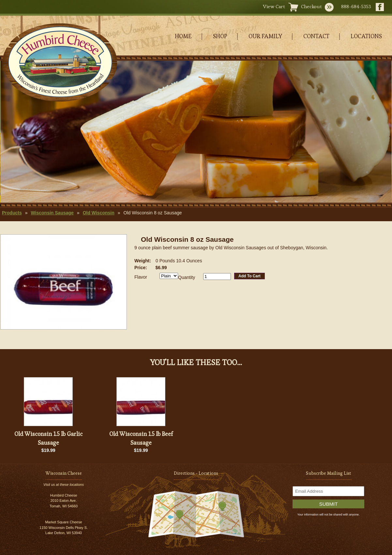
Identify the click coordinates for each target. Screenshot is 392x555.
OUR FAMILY (265, 36)
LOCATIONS (366, 36)
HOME (183, 36)
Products (12, 213)
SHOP (220, 36)
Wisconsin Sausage (52, 213)
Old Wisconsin (99, 213)
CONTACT (316, 36)
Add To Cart (249, 276)
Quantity (187, 277)
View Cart (274, 6)
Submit (329, 504)
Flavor (141, 277)
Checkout (311, 6)
